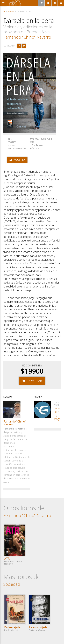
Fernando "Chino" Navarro (27, 37)
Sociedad (11, 11)
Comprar (35, 381)
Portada (4, 12)
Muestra (19, 160)
